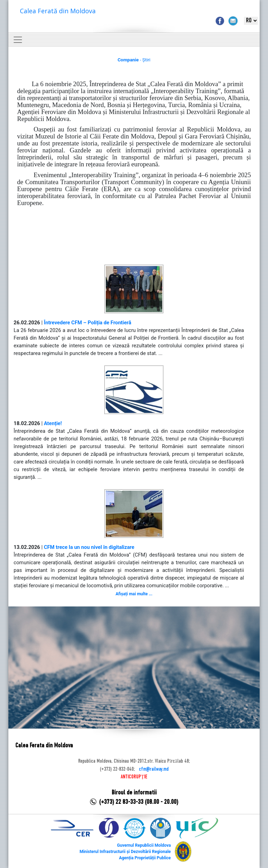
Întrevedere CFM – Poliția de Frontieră (88, 323)
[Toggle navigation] (18, 40)
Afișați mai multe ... (134, 594)
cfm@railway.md (154, 769)
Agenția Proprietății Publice (145, 858)
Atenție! (53, 423)
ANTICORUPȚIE (134, 777)
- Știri (134, 60)
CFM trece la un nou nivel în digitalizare (89, 547)
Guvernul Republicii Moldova (144, 845)
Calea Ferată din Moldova (58, 11)
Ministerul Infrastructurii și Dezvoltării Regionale (125, 852)
